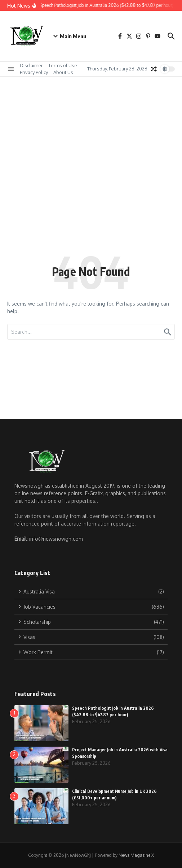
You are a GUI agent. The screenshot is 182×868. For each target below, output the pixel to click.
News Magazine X (136, 855)
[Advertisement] (91, 131)
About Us (63, 72)
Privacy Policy (34, 72)
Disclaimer (31, 65)
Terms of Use (63, 65)
